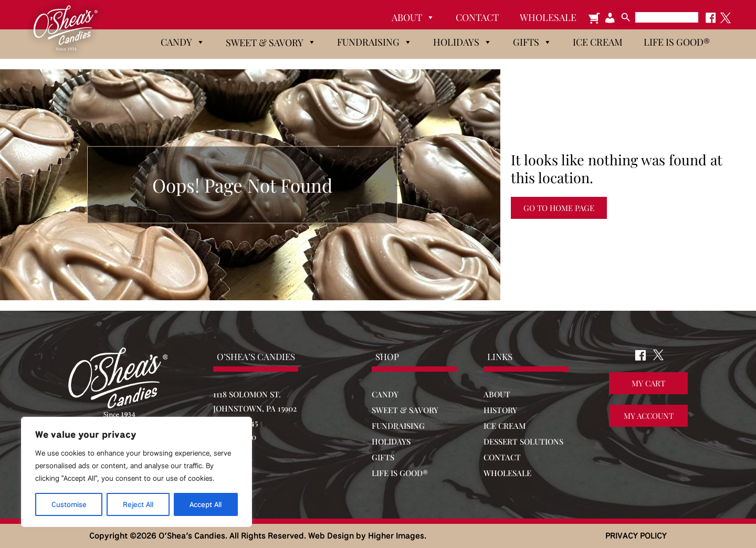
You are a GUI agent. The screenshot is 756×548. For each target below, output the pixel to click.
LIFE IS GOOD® (400, 473)
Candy (183, 42)
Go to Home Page (559, 208)
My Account (649, 416)
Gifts (532, 42)
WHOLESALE (507, 473)
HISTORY (500, 410)
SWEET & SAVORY (405, 410)
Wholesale (548, 17)
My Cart (648, 384)
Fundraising (375, 42)
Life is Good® (677, 42)
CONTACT (502, 457)
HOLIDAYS (391, 441)
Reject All (138, 504)
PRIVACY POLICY (636, 536)
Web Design (331, 536)
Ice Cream (598, 42)
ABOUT (497, 394)
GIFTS (383, 457)
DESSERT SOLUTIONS (523, 441)
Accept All (206, 504)
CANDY (385, 394)
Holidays (463, 42)
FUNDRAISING (398, 426)
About (413, 17)
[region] (136, 472)
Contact (477, 17)
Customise (69, 504)
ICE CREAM (505, 426)
